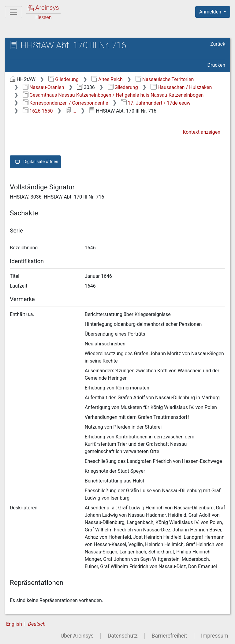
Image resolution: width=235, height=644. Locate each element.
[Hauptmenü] (13, 12)
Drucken (216, 65)
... (71, 111)
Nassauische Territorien (165, 79)
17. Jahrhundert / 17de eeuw (156, 103)
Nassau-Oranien (43, 87)
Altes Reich (107, 79)
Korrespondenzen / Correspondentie (65, 103)
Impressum (215, 636)
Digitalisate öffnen (35, 162)
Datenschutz (123, 636)
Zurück (218, 44)
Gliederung (63, 79)
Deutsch (37, 624)
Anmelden (211, 12)
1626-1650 (38, 111)
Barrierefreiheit (170, 636)
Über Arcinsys (77, 636)
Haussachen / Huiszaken (181, 87)
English (14, 624)
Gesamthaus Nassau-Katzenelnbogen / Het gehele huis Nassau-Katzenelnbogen (113, 95)
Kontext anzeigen (201, 132)
